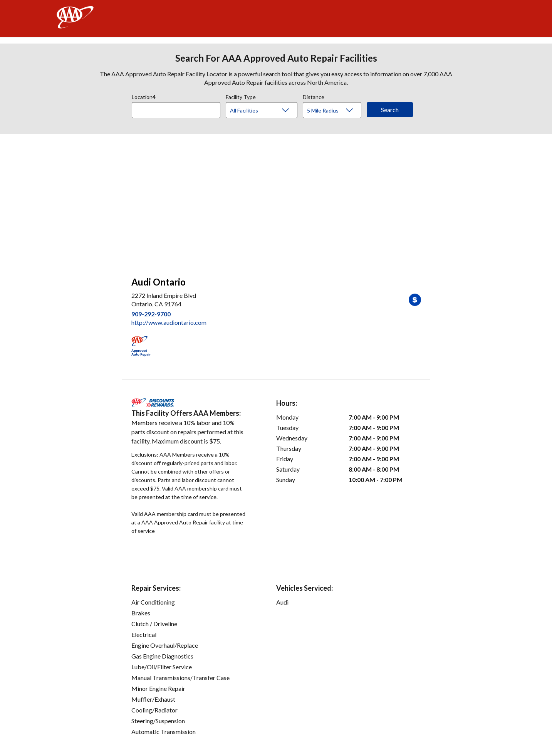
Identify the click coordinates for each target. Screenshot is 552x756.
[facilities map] (276, 201)
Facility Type (241, 96)
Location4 (144, 96)
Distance (314, 96)
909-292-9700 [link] (151, 314)
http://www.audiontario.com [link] (169, 322)
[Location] (176, 110)
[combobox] (179, 108)
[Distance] (335, 111)
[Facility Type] (268, 111)
